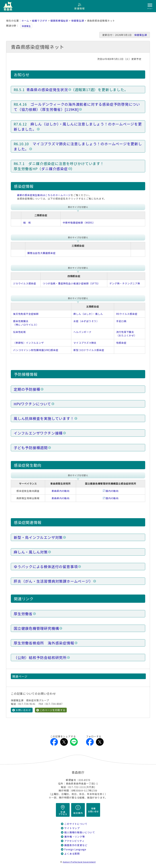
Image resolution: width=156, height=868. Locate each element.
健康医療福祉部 (59, 21)
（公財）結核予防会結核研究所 (40, 658)
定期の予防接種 (27, 389)
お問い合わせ (23, 710)
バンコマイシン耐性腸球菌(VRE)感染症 (36, 350)
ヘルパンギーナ (82, 332)
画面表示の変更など (76, 845)
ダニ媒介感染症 (55, 169)
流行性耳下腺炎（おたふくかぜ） (126, 334)
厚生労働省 (23, 614)
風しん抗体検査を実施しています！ (44, 418)
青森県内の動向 (60, 491)
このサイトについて (76, 824)
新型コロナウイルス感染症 (89, 350)
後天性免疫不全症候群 (26, 314)
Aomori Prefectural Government (79, 862)
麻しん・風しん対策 (31, 552)
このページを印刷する (53, 710)
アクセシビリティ (74, 841)
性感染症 (121, 343)
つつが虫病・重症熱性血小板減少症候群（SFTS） (71, 283)
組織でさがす (40, 21)
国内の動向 (112, 491)
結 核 (27, 223)
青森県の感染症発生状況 (47, 90)
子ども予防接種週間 (31, 448)
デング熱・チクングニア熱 (125, 283)
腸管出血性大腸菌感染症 (42, 253)
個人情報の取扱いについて (80, 832)
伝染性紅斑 (19, 332)
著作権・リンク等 (74, 837)
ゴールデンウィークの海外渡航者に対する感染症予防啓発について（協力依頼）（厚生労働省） (77, 107)
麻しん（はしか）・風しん (88, 314)
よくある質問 (72, 854)
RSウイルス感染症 (127, 314)
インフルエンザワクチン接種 (38, 433)
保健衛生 (26, 26)
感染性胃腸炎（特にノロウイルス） (26, 323)
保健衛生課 (78, 21)
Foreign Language (75, 849)
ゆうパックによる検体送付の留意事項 (46, 567)
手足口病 (121, 321)
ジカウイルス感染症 (25, 283)
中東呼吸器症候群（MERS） (79, 223)
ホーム (25, 21)
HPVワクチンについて (32, 404)
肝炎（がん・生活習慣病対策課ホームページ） (53, 581)
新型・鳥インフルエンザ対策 (38, 537)
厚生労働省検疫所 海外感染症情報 (44, 643)
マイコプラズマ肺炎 (85, 343)
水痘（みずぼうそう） (86, 321)
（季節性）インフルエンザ (28, 343)
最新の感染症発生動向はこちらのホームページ (44, 195)
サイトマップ (72, 828)
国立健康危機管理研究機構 (36, 628)
